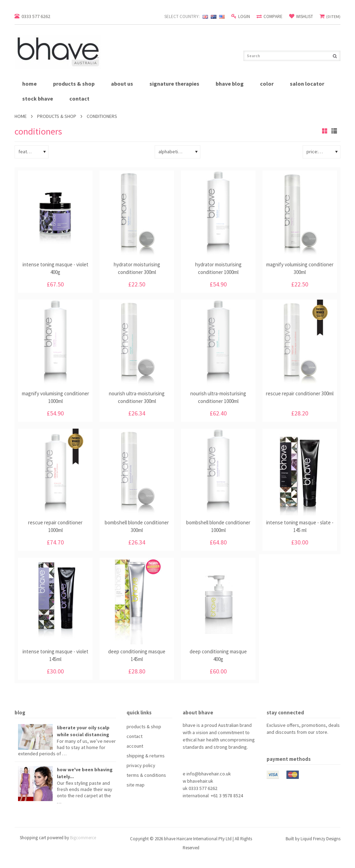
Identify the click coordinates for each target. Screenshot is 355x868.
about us (122, 84)
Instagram (308, 745)
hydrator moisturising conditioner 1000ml (218, 268)
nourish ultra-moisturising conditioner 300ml (137, 397)
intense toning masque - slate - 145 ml (300, 526)
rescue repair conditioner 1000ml (55, 526)
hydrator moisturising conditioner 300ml (137, 268)
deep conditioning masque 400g (218, 655)
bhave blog (230, 84)
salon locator (307, 84)
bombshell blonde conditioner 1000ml (218, 526)
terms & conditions (146, 775)
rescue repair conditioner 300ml (300, 393)
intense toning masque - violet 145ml (55, 655)
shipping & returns (146, 756)
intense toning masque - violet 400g (55, 268)
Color (267, 84)
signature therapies (174, 84)
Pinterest (283, 745)
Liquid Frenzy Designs (321, 839)
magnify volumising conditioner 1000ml (55, 397)
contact (79, 98)
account (135, 746)
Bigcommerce (83, 838)
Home (21, 116)
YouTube (296, 745)
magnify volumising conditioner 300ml (300, 268)
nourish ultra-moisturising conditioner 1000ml (218, 397)
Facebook (271, 745)
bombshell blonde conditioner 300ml (137, 526)
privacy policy (141, 765)
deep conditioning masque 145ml (137, 655)
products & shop (74, 84)
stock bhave (38, 98)
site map (136, 785)
